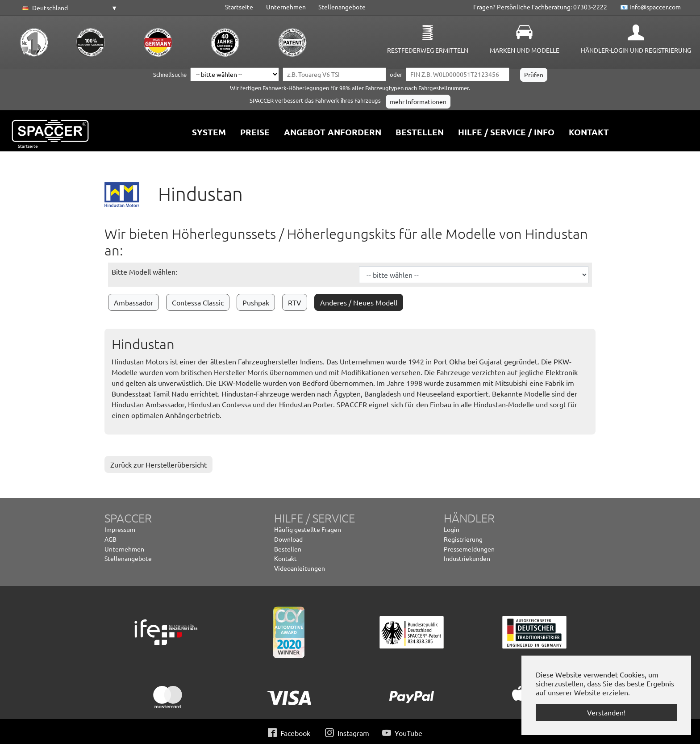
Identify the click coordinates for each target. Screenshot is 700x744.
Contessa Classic (198, 302)
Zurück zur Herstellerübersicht (158, 464)
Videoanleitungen (300, 568)
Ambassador (133, 302)
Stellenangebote (342, 7)
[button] (68, 8)
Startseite (239, 7)
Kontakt (285, 558)
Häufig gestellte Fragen (308, 529)
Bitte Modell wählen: (144, 272)
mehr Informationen (418, 101)
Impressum (120, 529)
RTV (295, 302)
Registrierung (463, 539)
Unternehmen (286, 7)
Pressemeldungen (469, 549)
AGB (110, 539)
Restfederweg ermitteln (428, 50)
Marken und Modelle (525, 50)
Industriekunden (467, 558)
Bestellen (288, 549)
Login (452, 529)
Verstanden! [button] (606, 712)
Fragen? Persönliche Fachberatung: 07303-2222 (540, 7)
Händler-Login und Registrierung (636, 50)
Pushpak (256, 302)
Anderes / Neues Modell (359, 302)
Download (288, 539)
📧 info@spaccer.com (650, 7)
